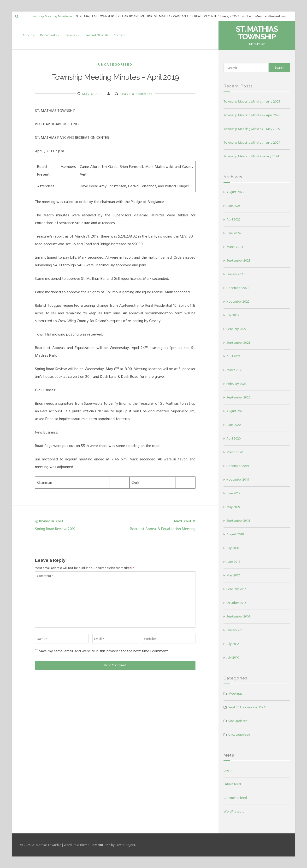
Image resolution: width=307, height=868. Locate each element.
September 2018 (238, 521)
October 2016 (236, 603)
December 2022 (238, 288)
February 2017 (236, 589)
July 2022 (233, 315)
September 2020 (239, 397)
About (27, 35)
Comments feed (235, 798)
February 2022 (236, 329)
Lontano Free (101, 845)
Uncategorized (115, 64)
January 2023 (236, 274)
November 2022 (238, 302)
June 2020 (234, 425)
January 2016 (235, 630)
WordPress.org (234, 811)
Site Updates (238, 721)
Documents (48, 35)
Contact (120, 35)
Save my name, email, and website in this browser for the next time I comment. (104, 651)
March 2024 (235, 247)
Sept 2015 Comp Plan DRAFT (249, 707)
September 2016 (238, 616)
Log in (228, 770)
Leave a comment (136, 94)
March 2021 (234, 370)
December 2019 (238, 466)
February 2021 (236, 384)
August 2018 (235, 534)
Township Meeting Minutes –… (52, 16)
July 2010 (233, 657)
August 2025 (235, 192)
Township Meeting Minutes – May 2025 (252, 129)
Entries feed (232, 784)
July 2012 (233, 644)
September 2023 (238, 260)
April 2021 (233, 356)
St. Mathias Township (257, 33)
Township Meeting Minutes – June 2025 (252, 101)
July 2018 (233, 548)
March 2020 (235, 452)
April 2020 (234, 438)
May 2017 (233, 575)
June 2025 (233, 206)
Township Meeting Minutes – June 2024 (252, 143)
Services (71, 35)
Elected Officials (96, 35)
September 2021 (238, 343)
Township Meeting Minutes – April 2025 (252, 115)
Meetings (235, 694)
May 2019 (233, 507)
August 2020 (235, 411)
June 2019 (233, 493)
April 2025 (233, 219)
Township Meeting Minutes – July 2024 (251, 156)
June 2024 (234, 233)
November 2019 (238, 480)
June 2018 (233, 562)
